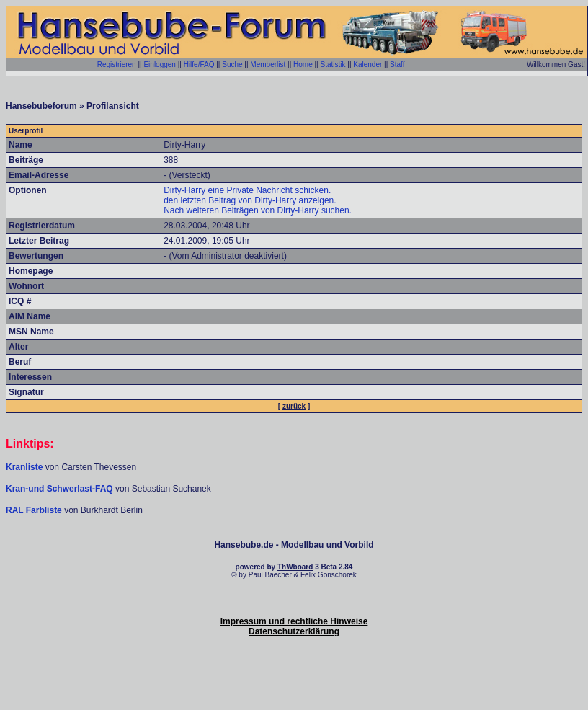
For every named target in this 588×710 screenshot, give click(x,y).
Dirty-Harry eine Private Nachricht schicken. (247, 190)
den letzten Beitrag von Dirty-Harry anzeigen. (250, 200)
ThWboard (295, 567)
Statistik (333, 65)
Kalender (367, 65)
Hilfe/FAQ (199, 65)
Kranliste (24, 467)
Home (303, 65)
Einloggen (159, 65)
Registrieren (117, 65)
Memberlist (268, 65)
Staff (397, 65)
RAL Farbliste (35, 510)
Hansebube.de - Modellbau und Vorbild (294, 545)
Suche (232, 65)
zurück (294, 406)
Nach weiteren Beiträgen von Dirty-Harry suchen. (258, 210)
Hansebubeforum (41, 106)
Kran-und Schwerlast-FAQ (61, 489)
